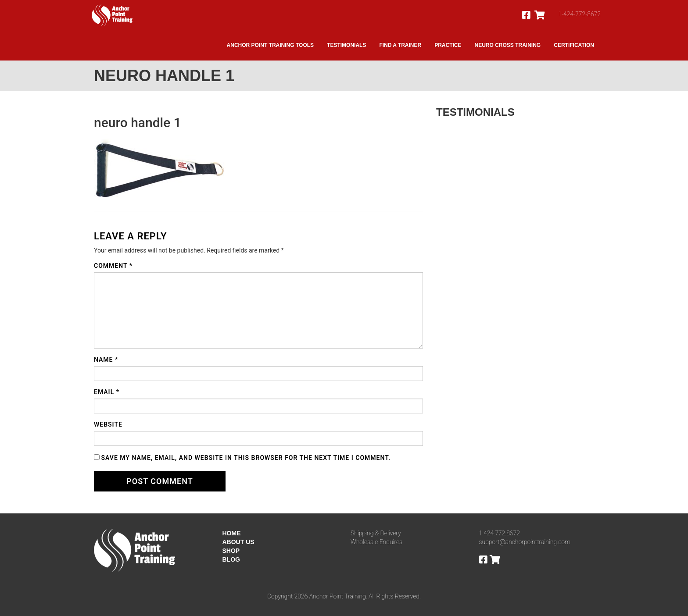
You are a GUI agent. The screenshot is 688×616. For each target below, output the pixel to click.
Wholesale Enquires (376, 542)
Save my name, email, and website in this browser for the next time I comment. (246, 458)
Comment (113, 266)
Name (106, 360)
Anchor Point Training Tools (270, 45)
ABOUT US (238, 542)
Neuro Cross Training (508, 45)
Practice (448, 45)
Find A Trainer (400, 45)
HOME (232, 533)
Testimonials (346, 45)
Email (107, 392)
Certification (574, 45)
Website (108, 424)
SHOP (231, 551)
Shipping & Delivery (376, 533)
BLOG (231, 559)
